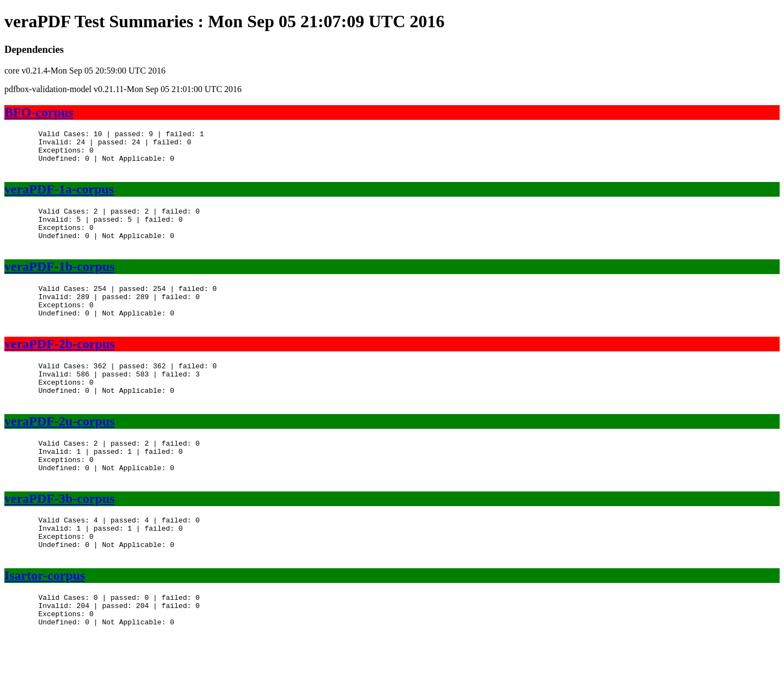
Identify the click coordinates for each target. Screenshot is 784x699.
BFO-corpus (39, 112)
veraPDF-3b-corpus (60, 539)
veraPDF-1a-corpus (59, 197)
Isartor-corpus (45, 624)
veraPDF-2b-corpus (60, 368)
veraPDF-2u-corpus (60, 454)
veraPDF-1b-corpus (60, 283)
